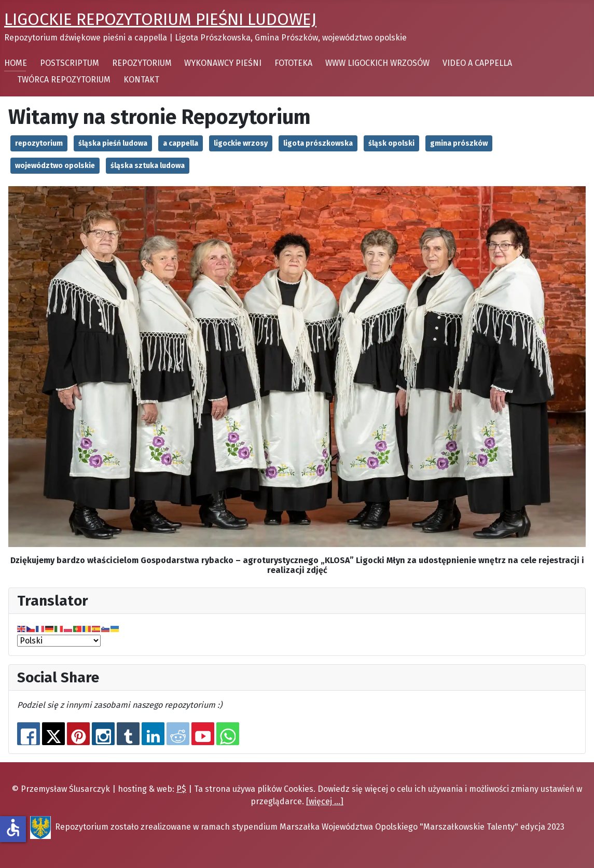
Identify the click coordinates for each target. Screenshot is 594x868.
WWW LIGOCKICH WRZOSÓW (377, 63)
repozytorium (39, 143)
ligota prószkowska (318, 143)
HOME (16, 63)
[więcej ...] (325, 801)
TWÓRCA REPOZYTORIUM (64, 80)
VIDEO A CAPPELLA (477, 63)
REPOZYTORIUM (142, 63)
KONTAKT (141, 80)
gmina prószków (459, 143)
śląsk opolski (391, 143)
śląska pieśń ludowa (113, 143)
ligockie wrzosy (241, 143)
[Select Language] (59, 641)
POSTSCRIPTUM (70, 63)
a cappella (181, 143)
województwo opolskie (55, 166)
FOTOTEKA (293, 63)
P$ (181, 789)
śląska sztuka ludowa (148, 166)
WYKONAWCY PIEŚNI (223, 63)
